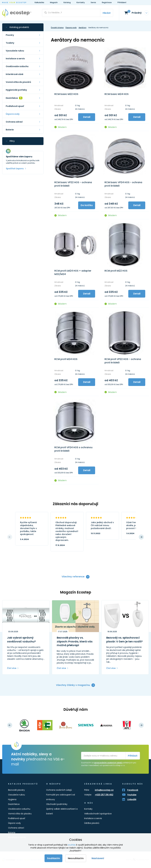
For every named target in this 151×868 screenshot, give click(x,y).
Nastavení (98, 858)
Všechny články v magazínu (73, 685)
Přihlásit (133, 756)
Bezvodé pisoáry (16, 790)
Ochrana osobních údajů (59, 790)
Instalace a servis (93, 818)
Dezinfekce (14, 804)
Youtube (132, 795)
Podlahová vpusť (17, 818)
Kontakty (81, 2)
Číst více (12, 668)
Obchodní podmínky (57, 804)
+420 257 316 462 (104, 795)
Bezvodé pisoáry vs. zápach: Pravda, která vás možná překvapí (75, 641)
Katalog (67, 2)
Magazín (54, 2)
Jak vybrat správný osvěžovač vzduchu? (21, 640)
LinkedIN (132, 799)
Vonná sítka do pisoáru (20, 814)
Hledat (107, 13)
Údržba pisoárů (92, 823)
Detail (87, 117)
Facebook (133, 790)
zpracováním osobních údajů (108, 763)
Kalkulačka (39, 2)
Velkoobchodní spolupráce (98, 814)
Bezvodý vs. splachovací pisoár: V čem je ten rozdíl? (124, 640)
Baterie (12, 833)
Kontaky (88, 809)
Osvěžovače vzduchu (19, 809)
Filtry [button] (12, 141)
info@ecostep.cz (104, 790)
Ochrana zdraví (16, 828)
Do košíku (87, 205)
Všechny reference (73, 577)
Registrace (107, 2)
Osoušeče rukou (17, 795)
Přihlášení (122, 2)
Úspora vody (14, 823)
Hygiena (12, 799)
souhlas (72, 845)
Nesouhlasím (76, 858)
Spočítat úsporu (15, 169)
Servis (93, 2)
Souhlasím (53, 858)
